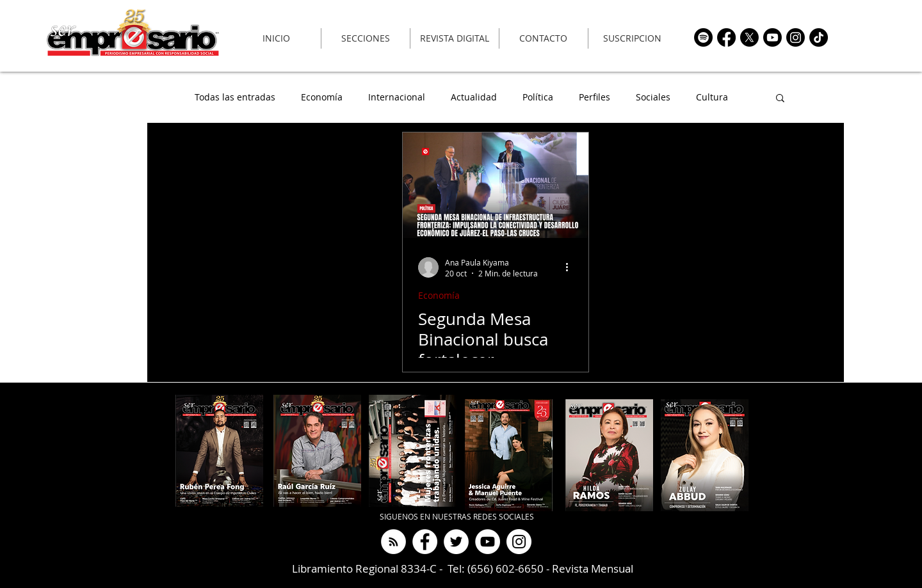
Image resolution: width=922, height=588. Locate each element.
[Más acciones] (571, 267)
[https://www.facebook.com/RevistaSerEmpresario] (726, 37)
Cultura (712, 98)
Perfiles (594, 98)
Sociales (653, 98)
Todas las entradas (235, 98)
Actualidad (474, 98)
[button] (780, 99)
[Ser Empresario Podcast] (393, 542)
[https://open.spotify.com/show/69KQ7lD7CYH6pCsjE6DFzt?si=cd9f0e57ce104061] (703, 37)
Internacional (397, 98)
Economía (322, 98)
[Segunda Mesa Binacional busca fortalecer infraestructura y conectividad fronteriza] (496, 185)
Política (538, 98)
